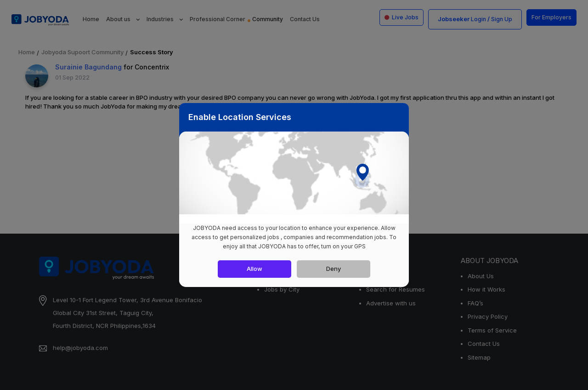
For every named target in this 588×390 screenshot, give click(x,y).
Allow (254, 269)
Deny (334, 269)
